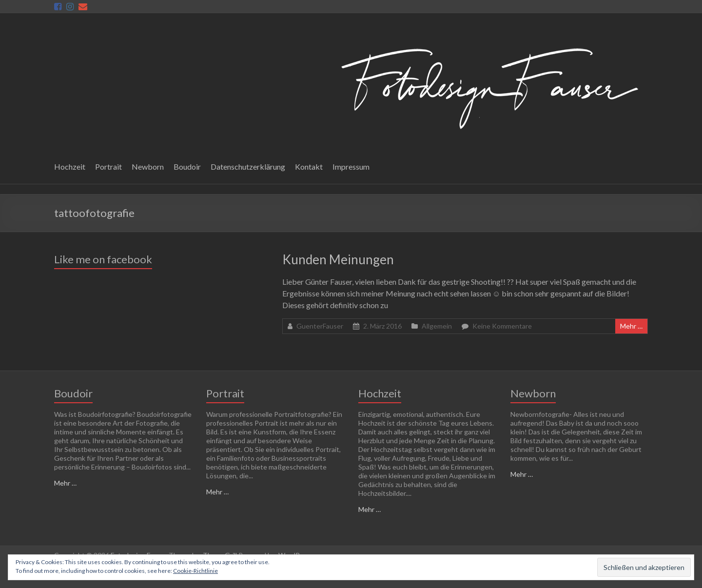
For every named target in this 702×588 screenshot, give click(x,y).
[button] (487, 86)
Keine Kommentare (502, 326)
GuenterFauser (320, 326)
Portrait (108, 167)
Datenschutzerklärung (248, 167)
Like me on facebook (103, 259)
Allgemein (437, 326)
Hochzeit (70, 167)
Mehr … (631, 326)
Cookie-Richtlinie (195, 571)
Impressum (351, 167)
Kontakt (309, 167)
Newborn (148, 167)
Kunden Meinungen (338, 259)
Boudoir (187, 167)
